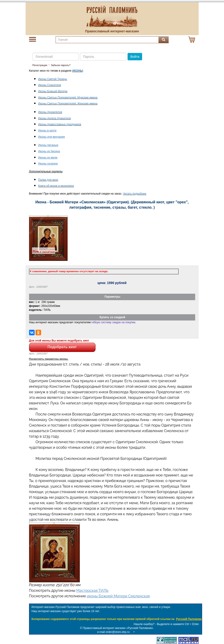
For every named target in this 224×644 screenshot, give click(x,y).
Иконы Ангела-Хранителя (55, 118)
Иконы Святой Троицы (53, 79)
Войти (135, 57)
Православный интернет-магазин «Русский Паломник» (118, 628)
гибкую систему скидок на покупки (113, 322)
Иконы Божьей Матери (53, 91)
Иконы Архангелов (50, 112)
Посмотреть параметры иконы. (49, 359)
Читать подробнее (135, 194)
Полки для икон (48, 180)
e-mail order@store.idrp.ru (113, 632)
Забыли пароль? (61, 65)
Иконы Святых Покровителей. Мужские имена (68, 98)
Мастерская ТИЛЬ (92, 591)
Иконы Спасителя (50, 85)
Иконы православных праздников (60, 124)
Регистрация (40, 65)
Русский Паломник (189, 619)
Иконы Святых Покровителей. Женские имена (68, 104)
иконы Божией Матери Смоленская (118, 596)
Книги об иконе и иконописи (56, 186)
